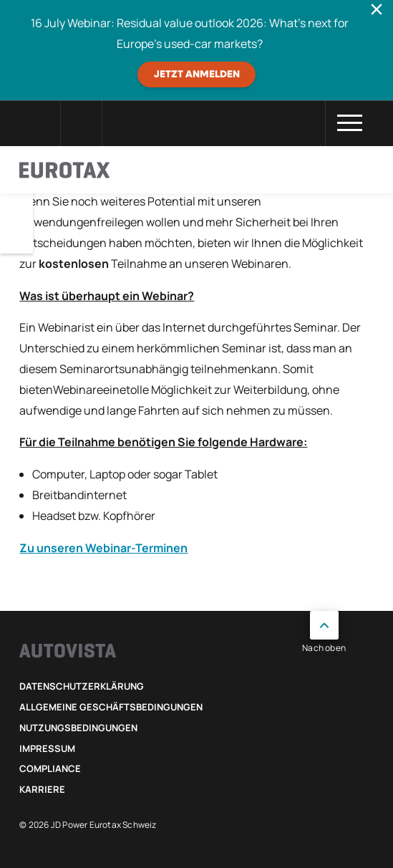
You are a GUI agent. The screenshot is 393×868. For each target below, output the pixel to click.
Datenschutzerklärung (82, 686)
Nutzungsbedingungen (78, 728)
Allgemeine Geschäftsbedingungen (111, 707)
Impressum (47, 748)
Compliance (50, 768)
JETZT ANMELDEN (197, 74)
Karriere (42, 789)
